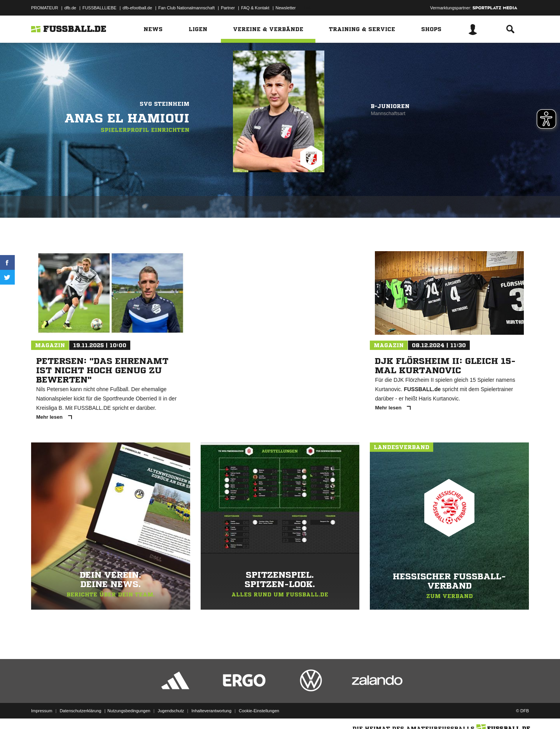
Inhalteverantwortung (211, 711)
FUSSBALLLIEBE (99, 8)
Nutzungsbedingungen (129, 711)
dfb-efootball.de (137, 8)
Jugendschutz (171, 711)
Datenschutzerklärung (80, 711)
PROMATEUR (45, 8)
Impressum (42, 711)
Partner (228, 8)
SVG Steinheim (164, 104)
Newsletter (286, 8)
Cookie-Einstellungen (259, 711)
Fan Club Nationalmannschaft (186, 8)
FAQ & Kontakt (255, 8)
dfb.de (70, 8)
